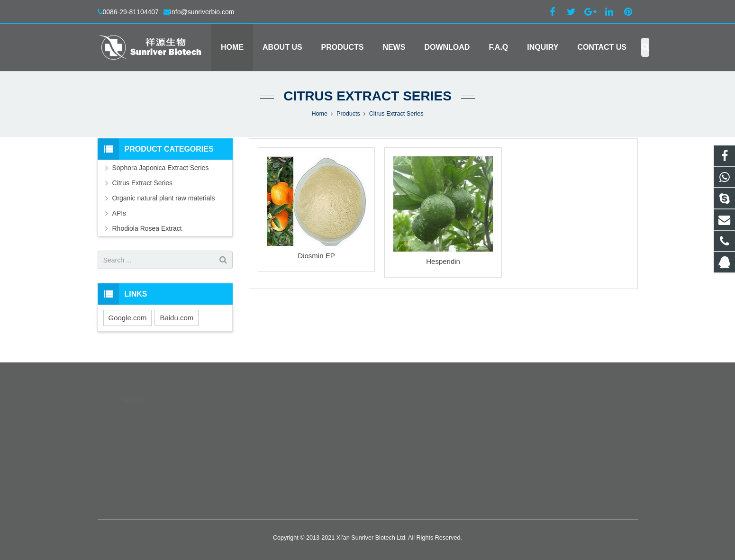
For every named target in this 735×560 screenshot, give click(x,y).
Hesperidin (443, 261)
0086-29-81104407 (131, 12)
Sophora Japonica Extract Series (161, 168)
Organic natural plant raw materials (164, 198)
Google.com (128, 318)
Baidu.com (177, 318)
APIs (119, 213)
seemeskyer (399, 474)
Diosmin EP (316, 256)
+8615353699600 (406, 433)
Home (319, 114)
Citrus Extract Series (367, 96)
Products (348, 114)
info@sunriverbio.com (202, 12)
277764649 (399, 419)
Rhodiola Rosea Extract (147, 228)
